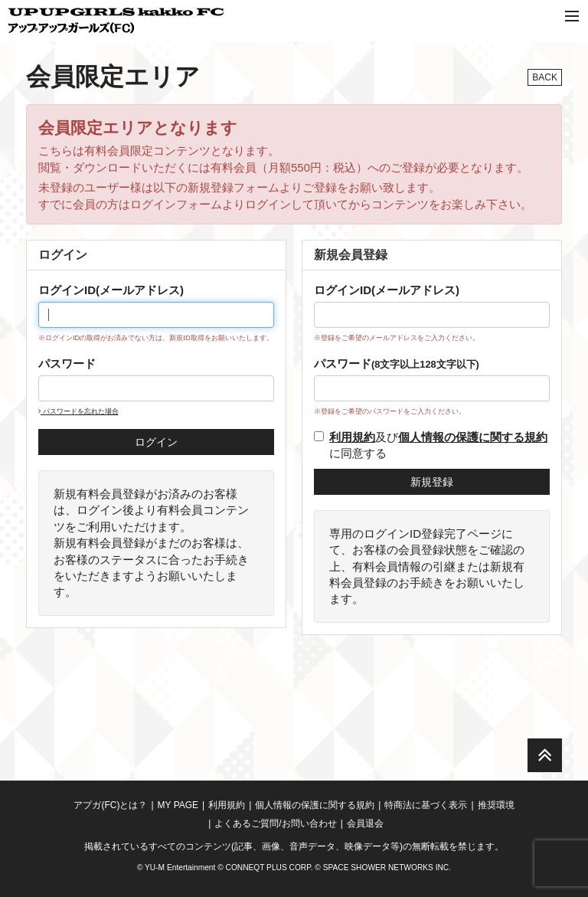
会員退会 (365, 823)
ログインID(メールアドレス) (111, 290)
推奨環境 (496, 805)
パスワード (67, 363)
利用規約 (227, 805)
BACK (545, 77)
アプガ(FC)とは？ (110, 805)
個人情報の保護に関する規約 (315, 805)
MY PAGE (178, 805)
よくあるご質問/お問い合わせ (275, 823)
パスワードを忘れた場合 (78, 411)
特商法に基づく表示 (426, 805)
